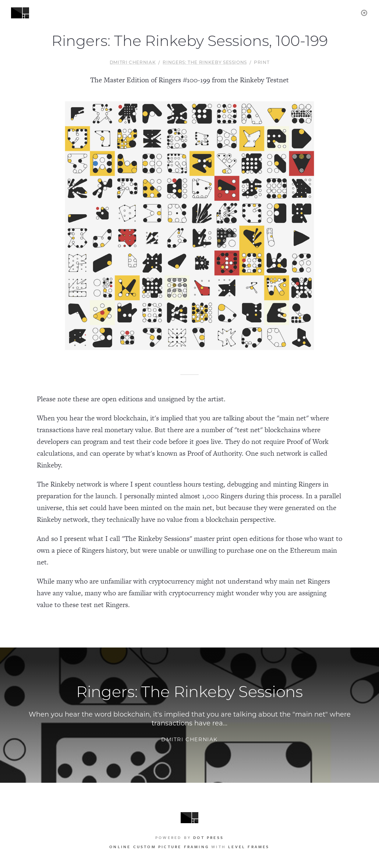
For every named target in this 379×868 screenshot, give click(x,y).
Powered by (189, 837)
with (189, 847)
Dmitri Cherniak (133, 63)
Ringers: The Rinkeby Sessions (205, 63)
